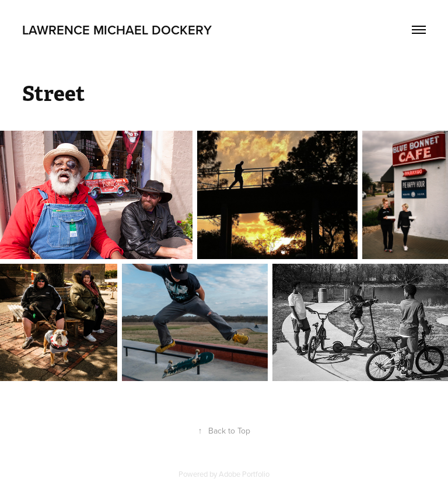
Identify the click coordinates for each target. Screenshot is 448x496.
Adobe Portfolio (244, 474)
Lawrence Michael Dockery (117, 30)
